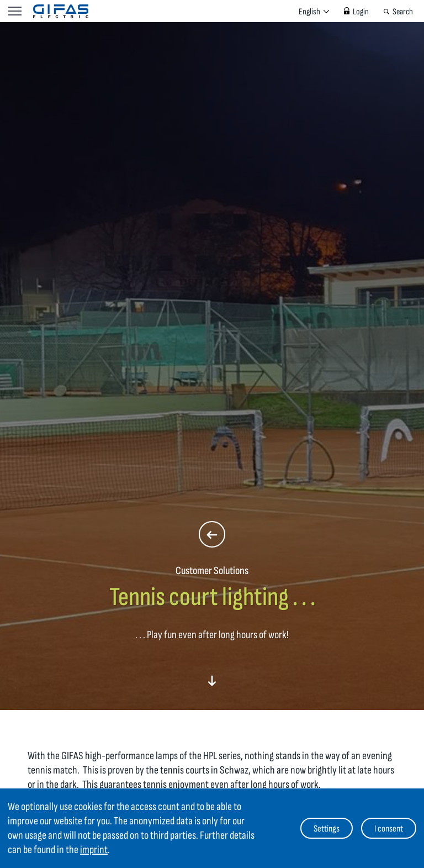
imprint (94, 850)
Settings (327, 829)
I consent (389, 829)
